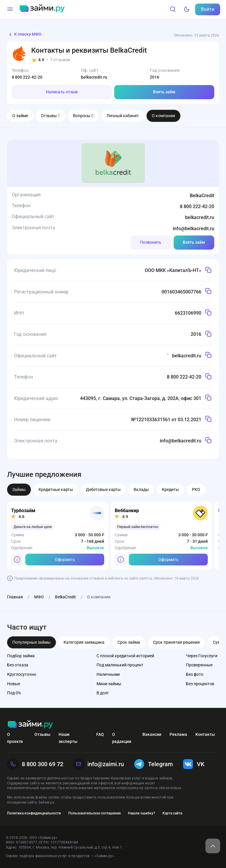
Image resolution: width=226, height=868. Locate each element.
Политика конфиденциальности (34, 813)
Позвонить (151, 242)
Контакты (205, 734)
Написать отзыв (62, 92)
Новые (14, 684)
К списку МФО (24, 34)
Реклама (178, 734)
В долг (103, 693)
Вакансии (152, 734)
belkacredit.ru (94, 77)
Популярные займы (31, 642)
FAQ (100, 734)
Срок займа (129, 642)
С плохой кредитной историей (125, 656)
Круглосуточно (22, 674)
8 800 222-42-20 (27, 77)
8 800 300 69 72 (35, 764)
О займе (20, 116)
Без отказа (18, 665)
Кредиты (170, 489)
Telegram (153, 764)
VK (193, 764)
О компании (163, 116)
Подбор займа (21, 656)
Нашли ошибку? (142, 813)
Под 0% (14, 693)
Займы (19, 489)
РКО (196, 489)
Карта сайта (172, 813)
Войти (208, 9)
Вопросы (83, 116)
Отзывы (50, 116)
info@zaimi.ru (98, 764)
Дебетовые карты (103, 489)
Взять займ (164, 92)
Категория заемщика (84, 642)
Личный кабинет (123, 116)
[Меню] (10, 9)
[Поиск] (173, 9)
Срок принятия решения (176, 642)
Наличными (108, 674)
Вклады (141, 489)
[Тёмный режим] (187, 9)
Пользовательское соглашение (94, 813)
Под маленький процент (120, 665)
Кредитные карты (56, 489)
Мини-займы (109, 684)
